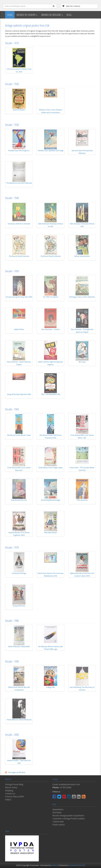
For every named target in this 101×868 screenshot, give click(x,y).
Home (10, 15)
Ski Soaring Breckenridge (50, 500)
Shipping (9, 791)
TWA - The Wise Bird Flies (51, 394)
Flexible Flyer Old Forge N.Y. (19, 151)
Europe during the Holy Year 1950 (19, 297)
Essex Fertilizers (19, 110)
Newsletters (58, 810)
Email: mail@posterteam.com (66, 785)
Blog (69, 15)
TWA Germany (82, 500)
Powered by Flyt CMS (77, 865)
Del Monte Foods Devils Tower (19, 435)
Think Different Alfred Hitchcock (19, 720)
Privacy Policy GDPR (14, 797)
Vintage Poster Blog (14, 785)
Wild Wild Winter (51, 533)
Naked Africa (19, 329)
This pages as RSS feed (17, 773)
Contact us (10, 794)
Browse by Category (52, 15)
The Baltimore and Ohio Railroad (19, 183)
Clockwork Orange (19, 573)
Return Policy (11, 788)
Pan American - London (51, 329)
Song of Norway (19, 606)
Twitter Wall (58, 822)
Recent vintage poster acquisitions (68, 816)
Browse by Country (27, 15)
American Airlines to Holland (19, 224)
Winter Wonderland (82, 256)
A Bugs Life (50, 687)
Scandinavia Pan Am (19, 500)
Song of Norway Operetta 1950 (19, 394)
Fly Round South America (19, 256)
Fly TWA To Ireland (51, 297)
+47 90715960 (65, 788)
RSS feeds (57, 813)
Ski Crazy (82, 362)
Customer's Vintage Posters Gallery (69, 819)
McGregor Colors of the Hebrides (82, 297)
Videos (8, 800)
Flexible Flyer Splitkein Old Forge (51, 151)
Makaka (55, 865)
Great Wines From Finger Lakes (51, 468)
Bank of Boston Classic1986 (19, 647)
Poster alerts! (59, 825)
